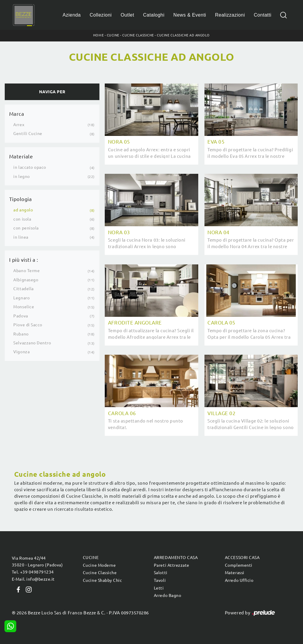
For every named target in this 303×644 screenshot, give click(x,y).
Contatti (263, 15)
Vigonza (21, 352)
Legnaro (21, 298)
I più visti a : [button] (24, 260)
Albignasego (26, 280)
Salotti (161, 573)
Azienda (72, 15)
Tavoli (160, 580)
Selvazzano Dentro (32, 343)
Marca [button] (17, 114)
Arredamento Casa (176, 558)
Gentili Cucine (28, 134)
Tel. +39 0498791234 (33, 572)
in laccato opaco (30, 167)
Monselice (24, 307)
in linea (21, 237)
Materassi (235, 573)
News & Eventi (190, 15)
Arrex (19, 125)
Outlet (128, 15)
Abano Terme (26, 271)
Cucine (113, 35)
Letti (159, 588)
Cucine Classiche (138, 35)
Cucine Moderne (99, 565)
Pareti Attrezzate (172, 565)
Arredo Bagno (167, 595)
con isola (22, 219)
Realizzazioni (230, 15)
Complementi (239, 565)
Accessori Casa (242, 558)
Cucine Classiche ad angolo (183, 35)
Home (98, 35)
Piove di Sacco (28, 325)
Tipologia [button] (21, 199)
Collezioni (101, 15)
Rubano (21, 334)
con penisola (26, 228)
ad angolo (23, 210)
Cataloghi (154, 15)
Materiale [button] (21, 156)
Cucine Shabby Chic (102, 580)
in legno (21, 176)
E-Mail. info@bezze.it (33, 579)
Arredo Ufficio (239, 580)
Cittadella (23, 289)
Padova (21, 316)
